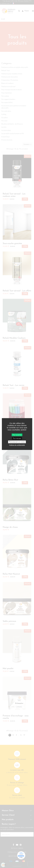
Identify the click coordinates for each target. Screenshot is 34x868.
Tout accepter (17, 435)
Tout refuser (17, 438)
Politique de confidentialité (17, 445)
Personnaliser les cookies (17, 442)
